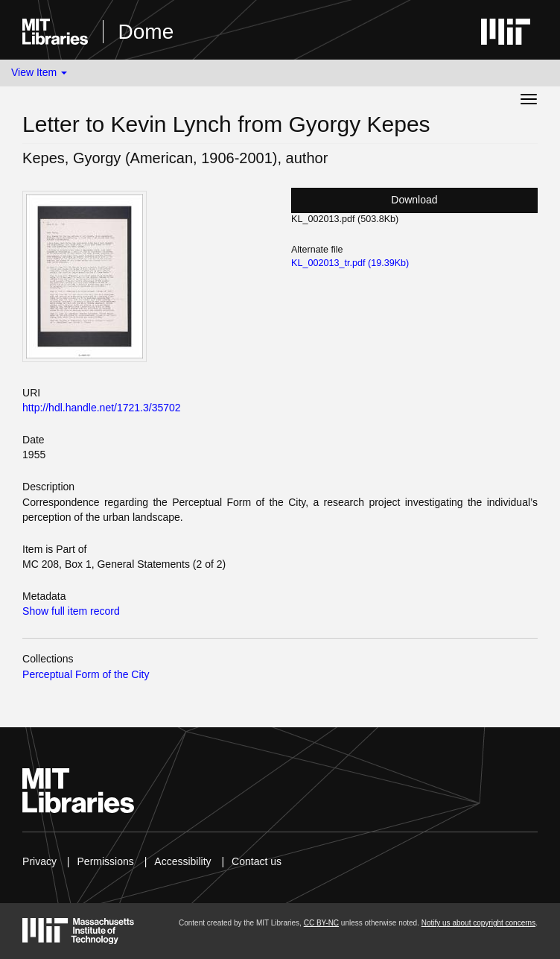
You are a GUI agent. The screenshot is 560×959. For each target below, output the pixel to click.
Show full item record (71, 611)
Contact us (257, 861)
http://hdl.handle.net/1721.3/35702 (102, 408)
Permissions (106, 861)
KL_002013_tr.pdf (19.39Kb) (350, 263)
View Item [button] (39, 72)
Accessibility (182, 861)
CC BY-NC (321, 923)
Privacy (39, 861)
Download (414, 200)
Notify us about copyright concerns (478, 923)
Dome (146, 32)
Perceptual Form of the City (86, 674)
